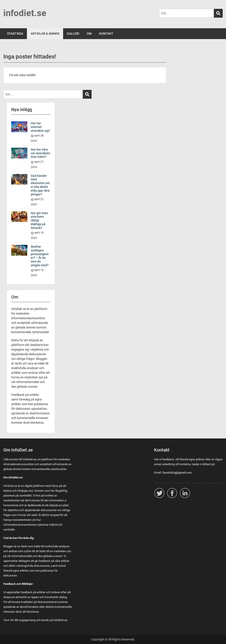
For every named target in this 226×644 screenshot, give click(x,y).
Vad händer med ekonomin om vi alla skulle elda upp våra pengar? (40, 185)
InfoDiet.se (29, 459)
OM (89, 34)
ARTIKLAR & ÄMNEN (45, 34)
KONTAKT (106, 34)
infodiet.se (25, 13)
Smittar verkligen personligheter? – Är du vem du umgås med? (40, 256)
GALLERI (73, 34)
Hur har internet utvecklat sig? (40, 127)
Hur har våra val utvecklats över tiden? (40, 153)
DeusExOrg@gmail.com (177, 473)
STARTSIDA (15, 34)
